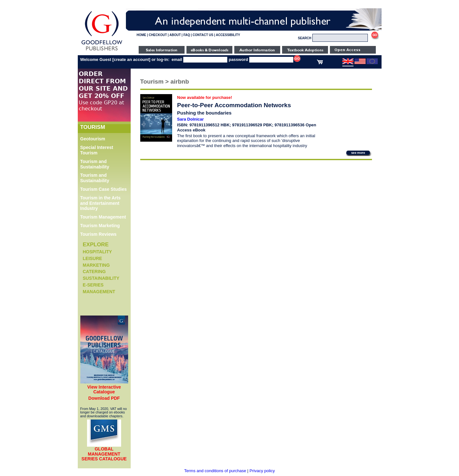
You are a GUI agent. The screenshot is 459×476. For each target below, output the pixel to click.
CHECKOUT (158, 35)
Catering (94, 271)
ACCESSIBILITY (228, 35)
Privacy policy (262, 471)
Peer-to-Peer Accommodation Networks (234, 105)
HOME (142, 35)
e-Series (93, 285)
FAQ (187, 35)
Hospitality (98, 252)
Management (99, 292)
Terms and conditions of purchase (215, 471)
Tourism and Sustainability (95, 164)
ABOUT (175, 35)
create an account (131, 59)
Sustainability (101, 278)
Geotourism (93, 139)
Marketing (96, 265)
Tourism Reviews (98, 234)
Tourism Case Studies (104, 189)
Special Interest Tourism (97, 150)
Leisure (93, 258)
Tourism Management (103, 217)
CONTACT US (203, 35)
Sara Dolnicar (191, 119)
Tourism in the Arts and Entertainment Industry (101, 203)
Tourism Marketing (100, 226)
